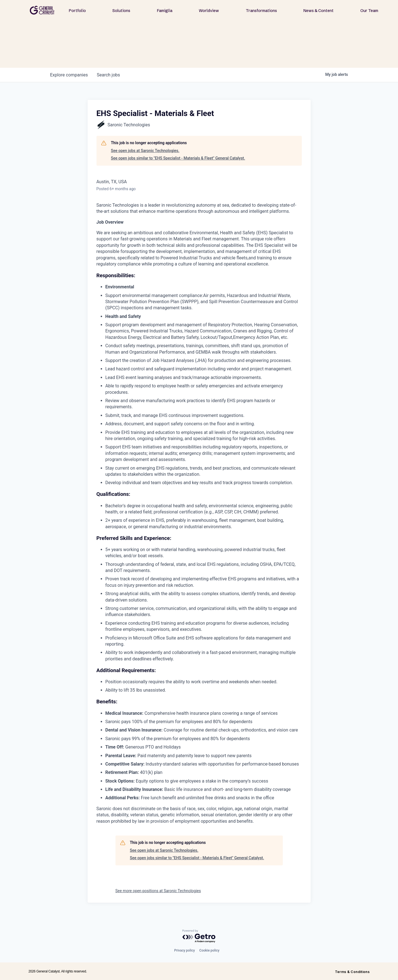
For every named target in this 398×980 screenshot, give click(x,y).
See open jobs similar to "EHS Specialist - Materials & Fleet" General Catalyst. (178, 158)
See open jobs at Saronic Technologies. (145, 151)
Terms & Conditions (352, 972)
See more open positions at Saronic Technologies (158, 891)
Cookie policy (209, 950)
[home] (42, 10)
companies (69, 75)
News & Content (319, 11)
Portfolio (77, 11)
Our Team (369, 11)
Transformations (261, 11)
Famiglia (165, 11)
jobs (108, 75)
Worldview (209, 11)
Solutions (121, 11)
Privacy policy (184, 950)
